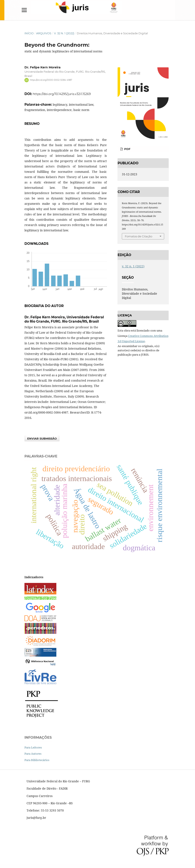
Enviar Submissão (42, 438)
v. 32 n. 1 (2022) (64, 33)
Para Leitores (33, 747)
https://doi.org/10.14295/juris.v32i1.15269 (62, 94)
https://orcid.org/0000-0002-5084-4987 (51, 80)
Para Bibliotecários (37, 760)
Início (29, 33)
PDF (127, 149)
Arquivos (44, 33)
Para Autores (33, 754)
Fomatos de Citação (139, 236)
